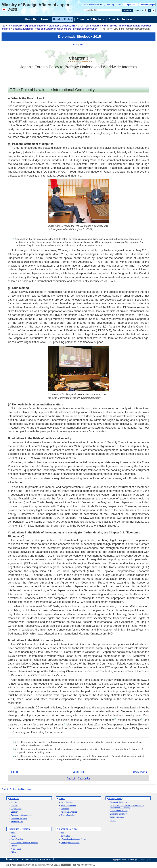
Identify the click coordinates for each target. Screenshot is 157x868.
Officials (14, 806)
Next (82, 44)
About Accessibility (30, 859)
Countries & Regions (90, 19)
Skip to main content (91, 5)
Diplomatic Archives (19, 819)
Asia (13, 833)
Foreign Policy (63, 19)
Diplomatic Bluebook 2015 (62, 26)
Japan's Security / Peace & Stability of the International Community (127, 807)
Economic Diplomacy (119, 814)
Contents (71, 778)
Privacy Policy (46, 859)
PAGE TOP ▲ (140, 772)
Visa (62, 833)
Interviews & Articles (69, 812)
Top (3, 26)
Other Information (68, 815)
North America (17, 839)
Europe (14, 846)
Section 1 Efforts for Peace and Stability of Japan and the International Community (55, 29)
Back (75, 44)
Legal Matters (13, 859)
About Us (30, 19)
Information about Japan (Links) (74, 839)
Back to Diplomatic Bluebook (16, 789)
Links (119, 5)
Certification (65, 836)
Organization (16, 809)
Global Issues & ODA (119, 811)
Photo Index (84, 778)
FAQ (103, 5)
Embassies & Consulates (21, 815)
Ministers (15, 802)
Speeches (65, 809)
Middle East (16, 849)
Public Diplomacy (117, 817)
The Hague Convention (70, 843)
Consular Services (121, 19)
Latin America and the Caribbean (24, 843)
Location (14, 812)
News (45, 19)
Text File (14, 772)
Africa (13, 852)
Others (113, 821)
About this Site (17, 822)
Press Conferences (68, 806)
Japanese (130, 5)
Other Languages (147, 5)
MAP (67, 865)
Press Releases (67, 802)
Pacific (14, 836)
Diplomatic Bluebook (35, 26)
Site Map (111, 5)
